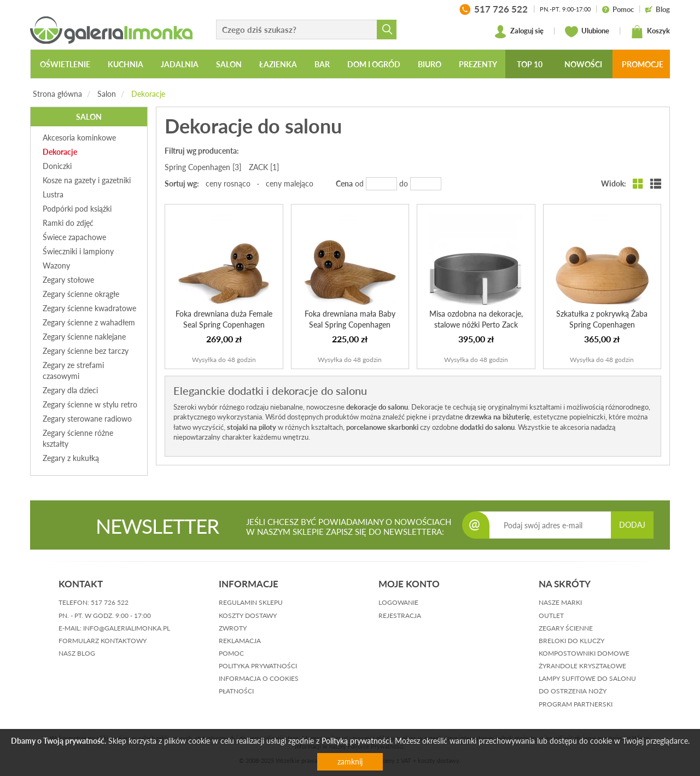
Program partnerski (576, 704)
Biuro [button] (430, 64)
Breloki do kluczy (571, 641)
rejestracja (400, 615)
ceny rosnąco (228, 183)
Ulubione (587, 32)
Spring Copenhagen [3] (203, 167)
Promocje (643, 64)
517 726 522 (110, 602)
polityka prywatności (258, 666)
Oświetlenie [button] (65, 64)
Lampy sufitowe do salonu (587, 678)
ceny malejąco (290, 183)
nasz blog (77, 653)
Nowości (583, 64)
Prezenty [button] (478, 64)
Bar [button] (322, 64)
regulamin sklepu (251, 602)
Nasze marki (560, 602)
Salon (107, 94)
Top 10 (530, 64)
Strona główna (57, 94)
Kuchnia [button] (126, 64)
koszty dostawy (248, 615)
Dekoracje (148, 94)
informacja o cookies (259, 678)
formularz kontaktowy (103, 641)
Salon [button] (229, 64)
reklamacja (240, 641)
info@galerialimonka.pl (127, 628)
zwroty (233, 628)
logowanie (398, 602)
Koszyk (650, 32)
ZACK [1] (264, 167)
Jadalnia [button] (180, 64)
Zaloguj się (519, 32)
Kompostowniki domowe (584, 653)
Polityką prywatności (356, 741)
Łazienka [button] (278, 64)
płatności (236, 691)
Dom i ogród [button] (374, 64)
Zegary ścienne (566, 628)
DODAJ (632, 525)
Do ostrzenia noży (573, 691)
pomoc (231, 653)
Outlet (551, 615)
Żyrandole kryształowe (582, 666)
